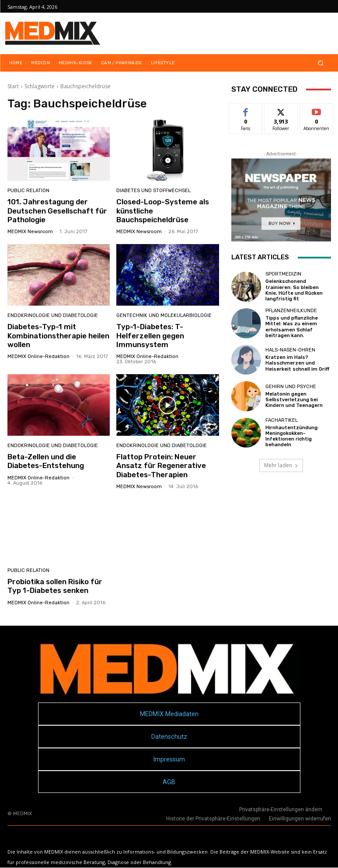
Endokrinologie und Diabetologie (53, 315)
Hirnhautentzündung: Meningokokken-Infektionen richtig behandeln (292, 436)
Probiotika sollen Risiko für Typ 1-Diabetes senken (55, 586)
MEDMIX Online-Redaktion (38, 356)
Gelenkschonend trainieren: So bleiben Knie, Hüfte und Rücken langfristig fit (294, 290)
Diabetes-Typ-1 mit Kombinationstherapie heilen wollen (58, 336)
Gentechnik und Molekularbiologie (164, 315)
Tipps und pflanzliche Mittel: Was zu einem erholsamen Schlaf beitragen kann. (292, 327)
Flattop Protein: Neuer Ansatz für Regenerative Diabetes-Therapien (161, 466)
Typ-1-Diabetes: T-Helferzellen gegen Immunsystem (150, 336)
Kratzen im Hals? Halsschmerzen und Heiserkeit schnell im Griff (297, 363)
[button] (320, 63)
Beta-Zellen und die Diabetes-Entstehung (46, 461)
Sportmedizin (283, 274)
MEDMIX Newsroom (30, 232)
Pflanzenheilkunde (291, 311)
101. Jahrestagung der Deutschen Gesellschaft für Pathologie (57, 211)
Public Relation (28, 191)
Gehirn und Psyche (291, 387)
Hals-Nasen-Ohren (290, 350)
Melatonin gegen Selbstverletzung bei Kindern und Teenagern (294, 400)
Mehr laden (281, 465)
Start (13, 86)
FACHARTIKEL (282, 420)
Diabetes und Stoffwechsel (153, 191)
